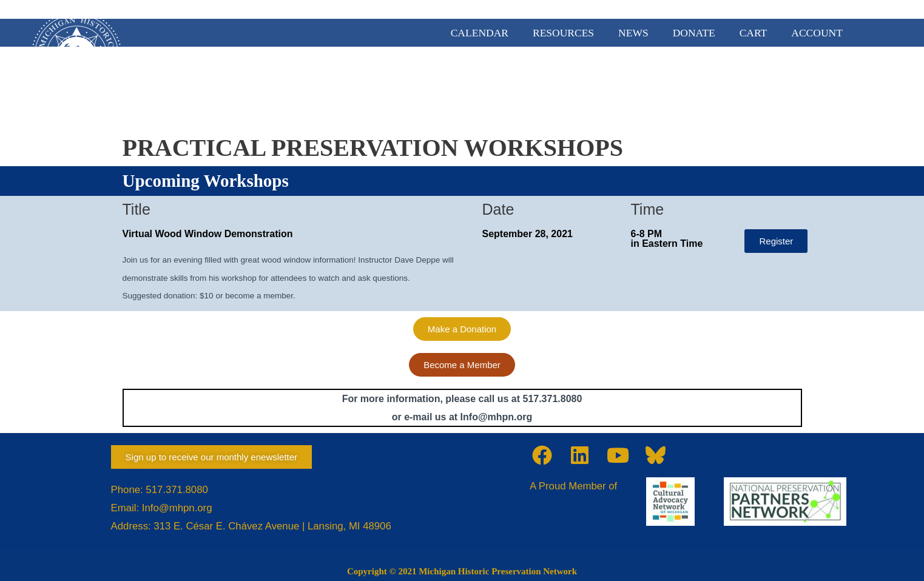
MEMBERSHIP (514, 79)
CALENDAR (480, 33)
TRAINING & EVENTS (811, 79)
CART (754, 33)
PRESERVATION (695, 79)
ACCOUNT (817, 33)
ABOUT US (429, 79)
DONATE (694, 33)
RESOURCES (563, 33)
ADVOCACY (603, 79)
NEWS (633, 33)
